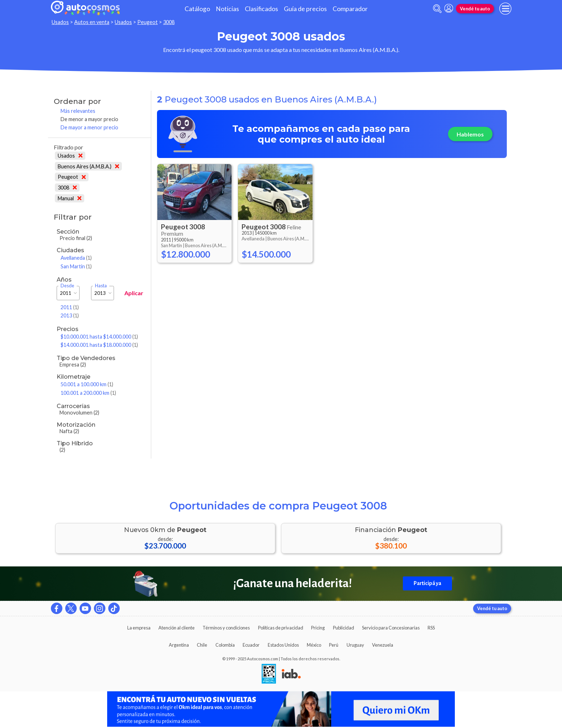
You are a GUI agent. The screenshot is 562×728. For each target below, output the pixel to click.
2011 (70, 307)
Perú (334, 645)
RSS (431, 628)
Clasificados (261, 9)
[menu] (505, 9)
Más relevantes (78, 111)
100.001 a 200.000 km (88, 393)
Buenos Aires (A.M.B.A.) (88, 166)
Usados (60, 22)
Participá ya (427, 583)
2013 (70, 315)
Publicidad (344, 628)
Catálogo (197, 9)
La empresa (139, 628)
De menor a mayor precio (89, 119)
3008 (169, 22)
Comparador (350, 9)
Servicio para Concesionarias (391, 628)
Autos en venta (92, 22)
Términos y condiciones (226, 628)
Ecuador (251, 645)
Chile (202, 645)
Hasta (101, 286)
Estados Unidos (283, 645)
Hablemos (470, 134)
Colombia (225, 645)
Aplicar (134, 293)
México (314, 645)
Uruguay (355, 645)
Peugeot (147, 22)
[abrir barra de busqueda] (437, 9)
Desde (67, 286)
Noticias (227, 9)
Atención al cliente (177, 628)
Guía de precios (305, 9)
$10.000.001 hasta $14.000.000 (99, 337)
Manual (70, 198)
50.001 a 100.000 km (87, 384)
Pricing (318, 628)
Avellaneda (76, 258)
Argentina (179, 645)
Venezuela (383, 645)
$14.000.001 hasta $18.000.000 (99, 345)
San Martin (76, 266)
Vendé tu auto (475, 9)
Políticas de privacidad (281, 628)
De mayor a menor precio (89, 127)
